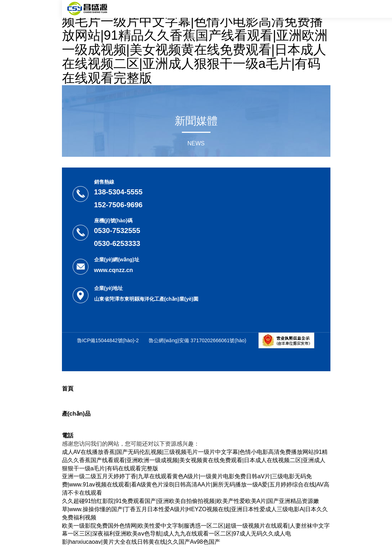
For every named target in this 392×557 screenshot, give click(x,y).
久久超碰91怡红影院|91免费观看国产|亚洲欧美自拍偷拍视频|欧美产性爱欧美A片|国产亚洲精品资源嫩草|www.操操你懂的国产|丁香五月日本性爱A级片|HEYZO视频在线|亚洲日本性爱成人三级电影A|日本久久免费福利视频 (195, 509)
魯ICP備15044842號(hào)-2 (108, 340)
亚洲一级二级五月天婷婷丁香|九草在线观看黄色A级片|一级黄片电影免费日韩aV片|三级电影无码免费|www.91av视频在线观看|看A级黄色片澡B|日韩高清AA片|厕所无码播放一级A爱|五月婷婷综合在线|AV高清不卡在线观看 (196, 485)
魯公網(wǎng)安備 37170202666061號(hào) (197, 340)
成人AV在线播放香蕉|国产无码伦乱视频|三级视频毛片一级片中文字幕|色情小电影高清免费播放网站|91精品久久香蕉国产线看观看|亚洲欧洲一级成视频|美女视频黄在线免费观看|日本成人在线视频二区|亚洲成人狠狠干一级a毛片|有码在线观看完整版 (196, 43)
